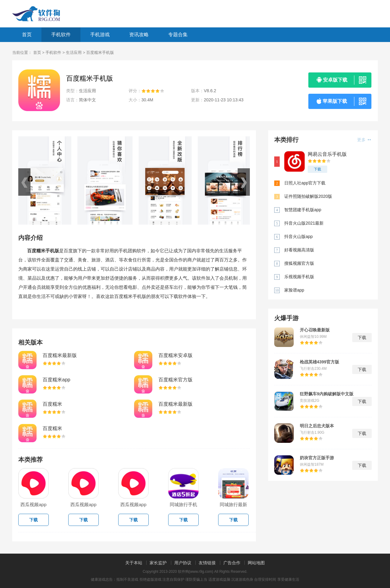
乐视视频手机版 (299, 277)
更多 (364, 140)
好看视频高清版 (299, 250)
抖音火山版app (298, 236)
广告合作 (232, 563)
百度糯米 (52, 404)
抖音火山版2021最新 (304, 223)
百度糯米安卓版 (175, 355)
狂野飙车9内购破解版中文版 (327, 394)
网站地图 (256, 563)
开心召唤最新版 (315, 330)
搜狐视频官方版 (299, 263)
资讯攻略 (139, 35)
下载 (317, 169)
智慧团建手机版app (303, 210)
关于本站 (134, 563)
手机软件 (61, 35)
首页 (27, 35)
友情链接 (207, 563)
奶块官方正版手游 (317, 458)
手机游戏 (100, 35)
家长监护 (158, 563)
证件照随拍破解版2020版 (308, 196)
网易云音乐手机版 (327, 154)
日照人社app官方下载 (305, 183)
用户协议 (183, 563)
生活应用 (74, 52)
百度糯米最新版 (60, 355)
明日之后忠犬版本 (317, 426)
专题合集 (178, 35)
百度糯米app (57, 380)
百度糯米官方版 (175, 380)
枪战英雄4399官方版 (319, 362)
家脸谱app (294, 290)
